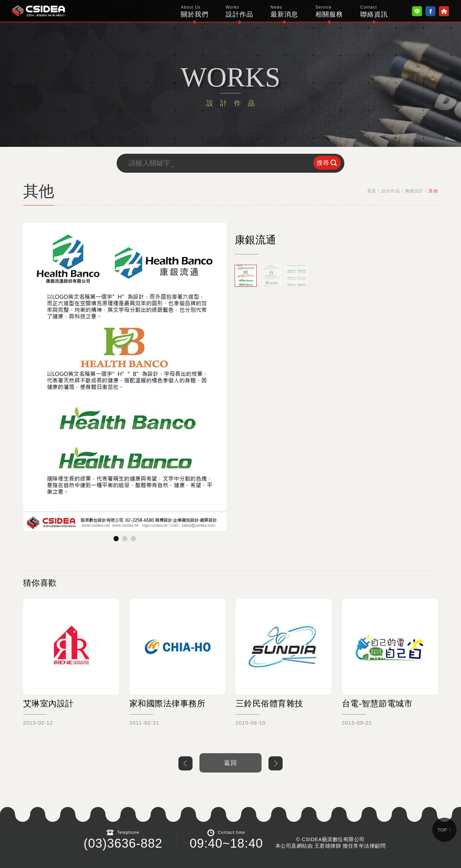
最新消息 (284, 11)
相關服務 (329, 11)
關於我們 (195, 11)
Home (444, 11)
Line (417, 11)
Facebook (430, 11)
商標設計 (414, 191)
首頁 (372, 191)
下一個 (276, 763)
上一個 (185, 763)
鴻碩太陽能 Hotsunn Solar (39, 11)
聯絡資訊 (374, 11)
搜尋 (323, 163)
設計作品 (239, 11)
